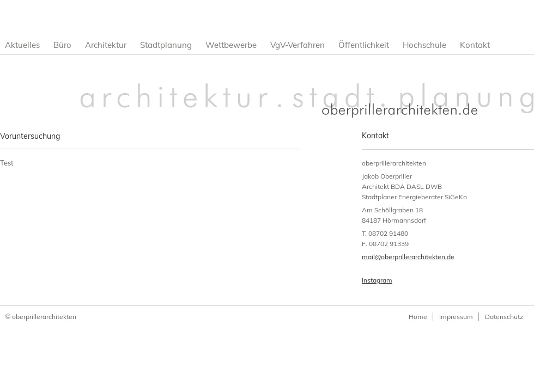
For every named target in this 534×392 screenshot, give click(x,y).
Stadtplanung (166, 45)
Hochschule (424, 45)
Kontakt (475, 45)
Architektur (106, 45)
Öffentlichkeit (364, 45)
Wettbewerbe (231, 45)
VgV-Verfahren (298, 45)
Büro (62, 45)
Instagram (377, 280)
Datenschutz (504, 317)
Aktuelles (22, 45)
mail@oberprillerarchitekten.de (408, 257)
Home (418, 317)
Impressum (456, 317)
